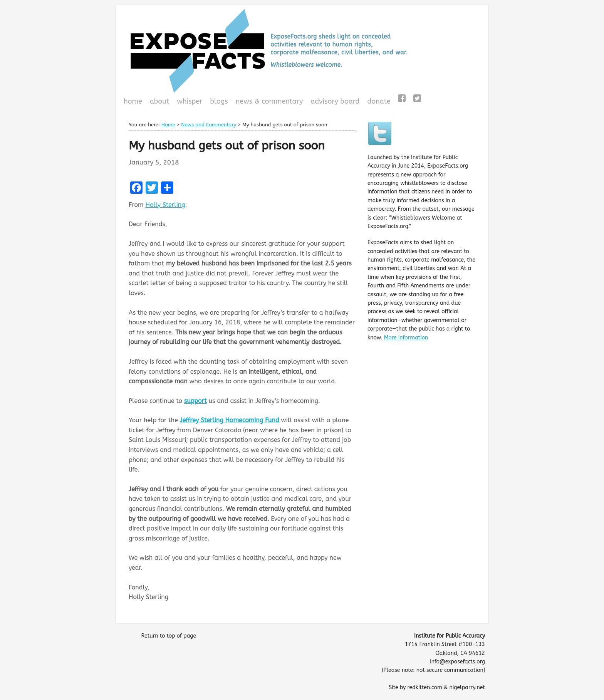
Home (133, 101)
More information (406, 338)
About (160, 101)
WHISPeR (190, 101)
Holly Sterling (165, 205)
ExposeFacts (302, 51)
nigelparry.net (467, 687)
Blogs (218, 102)
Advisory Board (335, 101)
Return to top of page (169, 636)
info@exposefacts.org (457, 662)
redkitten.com (424, 687)
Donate (378, 102)
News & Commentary (269, 101)
